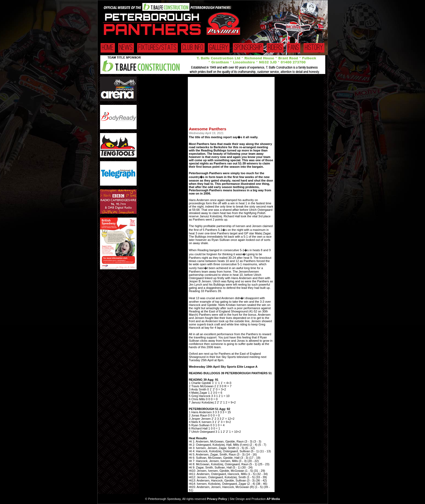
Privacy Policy (217, 499)
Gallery (219, 48)
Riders (275, 48)
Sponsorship (248, 48)
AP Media (273, 499)
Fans (294, 48)
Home (108, 48)
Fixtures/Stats (157, 48)
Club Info (193, 48)
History (314, 48)
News (126, 48)
